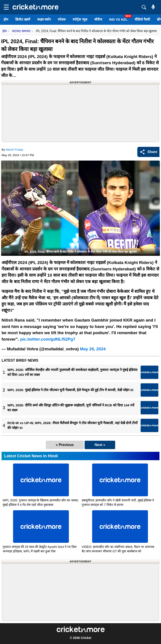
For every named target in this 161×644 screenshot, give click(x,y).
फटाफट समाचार (21, 31)
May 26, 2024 (93, 349)
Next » (100, 445)
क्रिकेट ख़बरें (23, 19)
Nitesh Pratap (15, 150)
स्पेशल (62, 19)
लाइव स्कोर (44, 19)
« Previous (65, 445)
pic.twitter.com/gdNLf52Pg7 (48, 339)
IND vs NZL (118, 19)
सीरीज (98, 19)
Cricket (86, 638)
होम (6, 19)
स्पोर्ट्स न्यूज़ (80, 19)
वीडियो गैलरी (142, 19)
